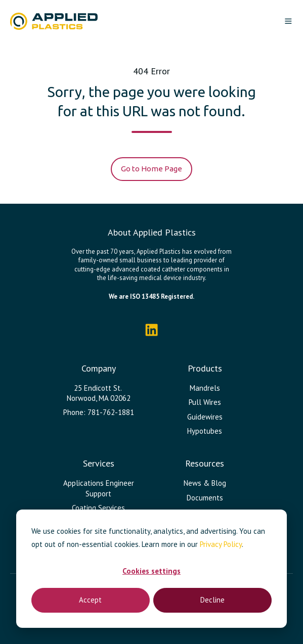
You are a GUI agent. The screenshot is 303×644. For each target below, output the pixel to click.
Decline (212, 600)
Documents (205, 498)
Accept (90, 600)
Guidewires (205, 417)
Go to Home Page (151, 169)
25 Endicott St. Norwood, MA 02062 (99, 393)
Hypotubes (205, 431)
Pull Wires (205, 402)
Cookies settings (151, 571)
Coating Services (98, 508)
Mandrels (205, 388)
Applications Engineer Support (99, 488)
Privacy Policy (221, 544)
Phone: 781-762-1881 (99, 412)
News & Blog (205, 483)
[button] (288, 21)
